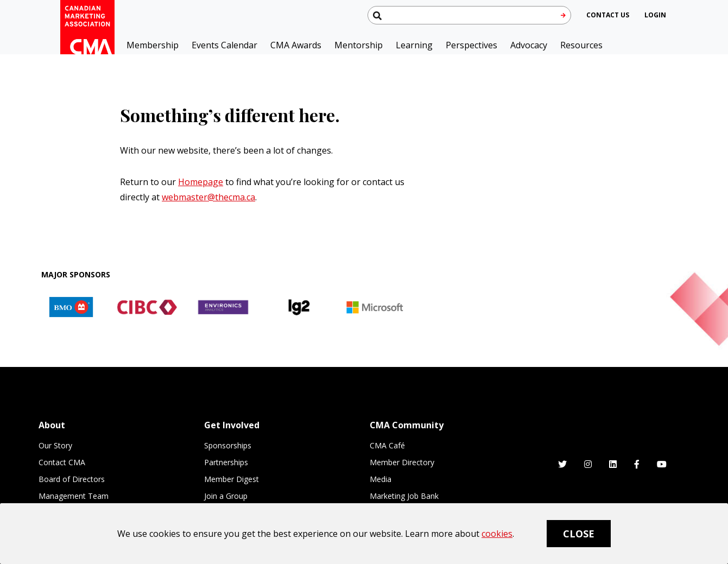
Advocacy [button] (529, 45)
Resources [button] (581, 45)
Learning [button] (414, 45)
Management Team (74, 496)
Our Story (55, 445)
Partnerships (226, 462)
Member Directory (402, 462)
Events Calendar (224, 45)
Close (579, 534)
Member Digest (232, 479)
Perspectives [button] (471, 45)
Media (381, 479)
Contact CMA (62, 462)
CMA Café (387, 445)
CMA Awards (296, 45)
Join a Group (226, 496)
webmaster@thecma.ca (208, 197)
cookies (497, 534)
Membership (153, 45)
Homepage (201, 182)
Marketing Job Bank (404, 496)
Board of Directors (72, 479)
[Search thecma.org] (469, 15)
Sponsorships (228, 445)
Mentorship (359, 45)
